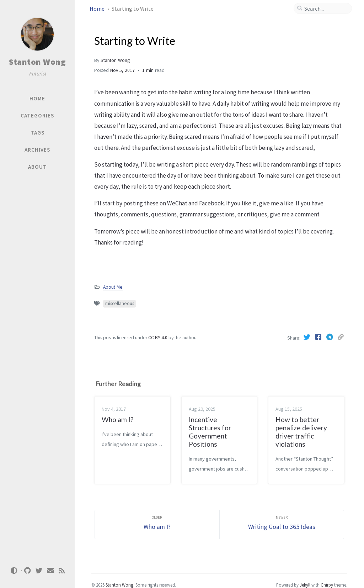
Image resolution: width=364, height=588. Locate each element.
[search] (326, 9)
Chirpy (327, 585)
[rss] (62, 571)
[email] (50, 571)
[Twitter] (308, 337)
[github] (28, 571)
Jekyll (305, 585)
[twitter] (39, 571)
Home (98, 9)
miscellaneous (120, 303)
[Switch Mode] (14, 571)
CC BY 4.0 (158, 338)
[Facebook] (319, 337)
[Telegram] (331, 337)
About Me (113, 287)
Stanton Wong (37, 62)
